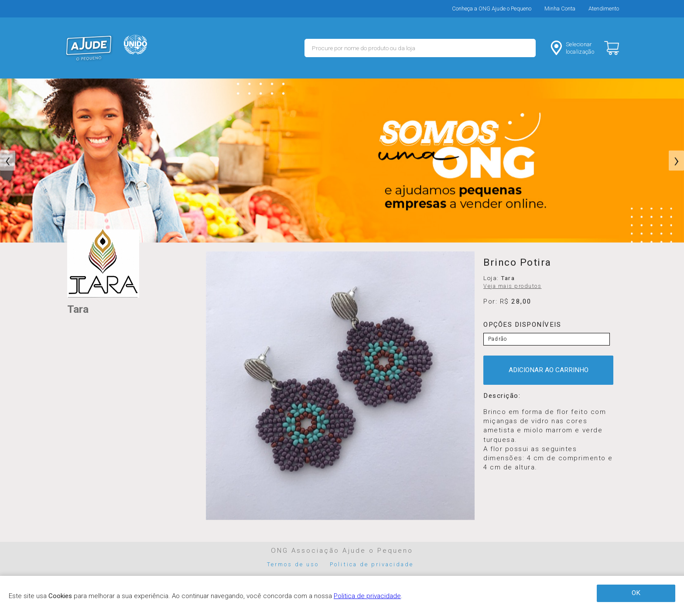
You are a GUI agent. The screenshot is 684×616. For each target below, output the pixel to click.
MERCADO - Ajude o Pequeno (89, 48)
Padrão (498, 339)
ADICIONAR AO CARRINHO (549, 370)
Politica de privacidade (372, 564)
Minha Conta (560, 9)
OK (636, 593)
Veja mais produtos (512, 286)
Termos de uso (293, 564)
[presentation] (8, 161)
